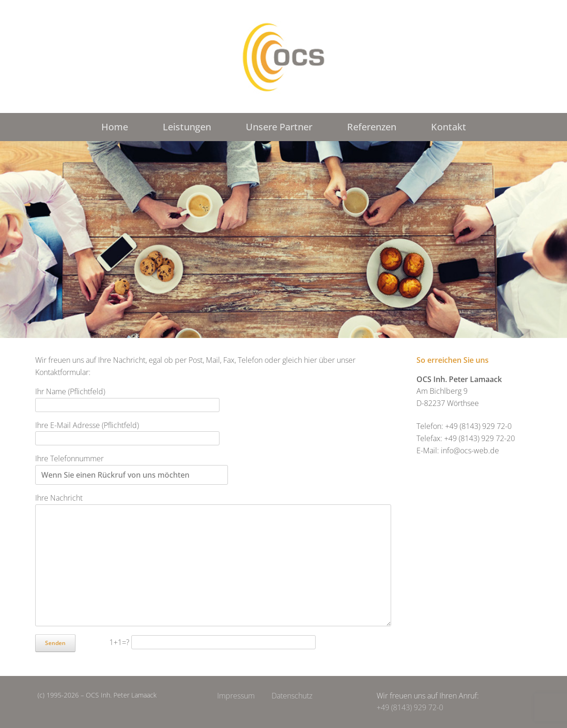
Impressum (236, 696)
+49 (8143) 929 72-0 (410, 707)
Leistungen (187, 127)
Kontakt (449, 127)
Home (115, 127)
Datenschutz (292, 696)
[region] (283, 240)
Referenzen (372, 127)
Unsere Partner (279, 127)
